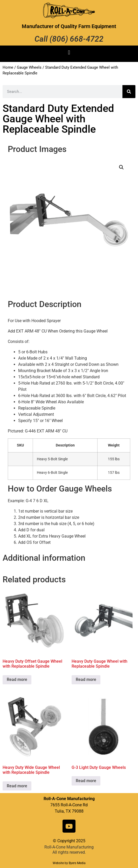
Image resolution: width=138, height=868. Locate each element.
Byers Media (77, 863)
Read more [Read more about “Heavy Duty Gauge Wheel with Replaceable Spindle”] (86, 679)
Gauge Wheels (29, 67)
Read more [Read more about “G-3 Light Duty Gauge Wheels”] (86, 781)
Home (8, 67)
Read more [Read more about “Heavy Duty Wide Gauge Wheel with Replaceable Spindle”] (17, 786)
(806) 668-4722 (77, 39)
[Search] (129, 92)
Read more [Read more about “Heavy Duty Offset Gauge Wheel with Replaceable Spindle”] (17, 679)
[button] (69, 52)
